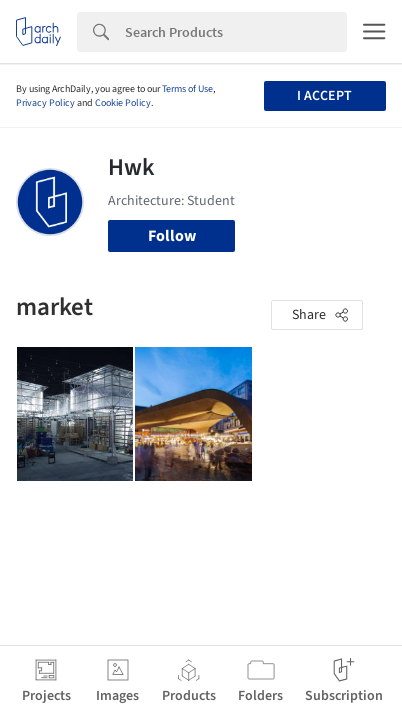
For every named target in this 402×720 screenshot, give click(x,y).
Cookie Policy (123, 103)
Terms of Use (187, 89)
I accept (324, 96)
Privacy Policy (45, 103)
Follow (172, 236)
